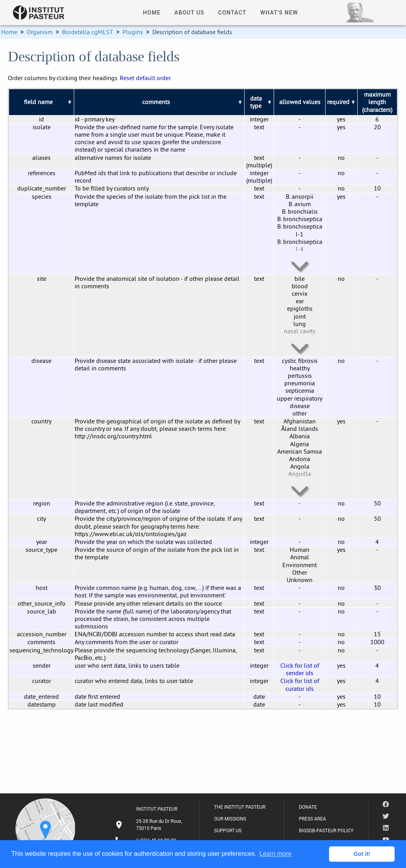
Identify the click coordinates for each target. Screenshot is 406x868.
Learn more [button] (276, 854)
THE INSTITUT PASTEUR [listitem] (240, 807)
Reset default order (145, 78)
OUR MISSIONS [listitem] (230, 819)
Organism (40, 32)
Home (9, 32)
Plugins (133, 32)
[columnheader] (41, 102)
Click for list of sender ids (300, 669)
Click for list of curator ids (300, 684)
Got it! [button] (362, 854)
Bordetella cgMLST (88, 32)
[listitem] (150, 825)
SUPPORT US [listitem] (228, 831)
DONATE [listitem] (308, 807)
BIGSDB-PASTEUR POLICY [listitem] (326, 831)
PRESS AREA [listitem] (312, 819)
